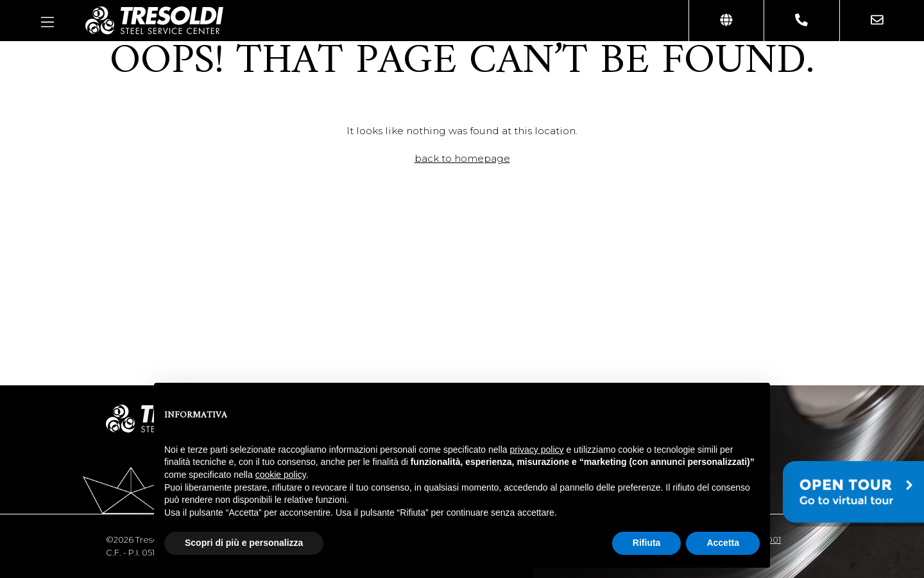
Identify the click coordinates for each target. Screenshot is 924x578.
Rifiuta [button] (647, 543)
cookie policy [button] (281, 475)
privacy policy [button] (537, 450)
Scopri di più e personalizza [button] (244, 543)
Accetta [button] (723, 543)
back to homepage (462, 158)
